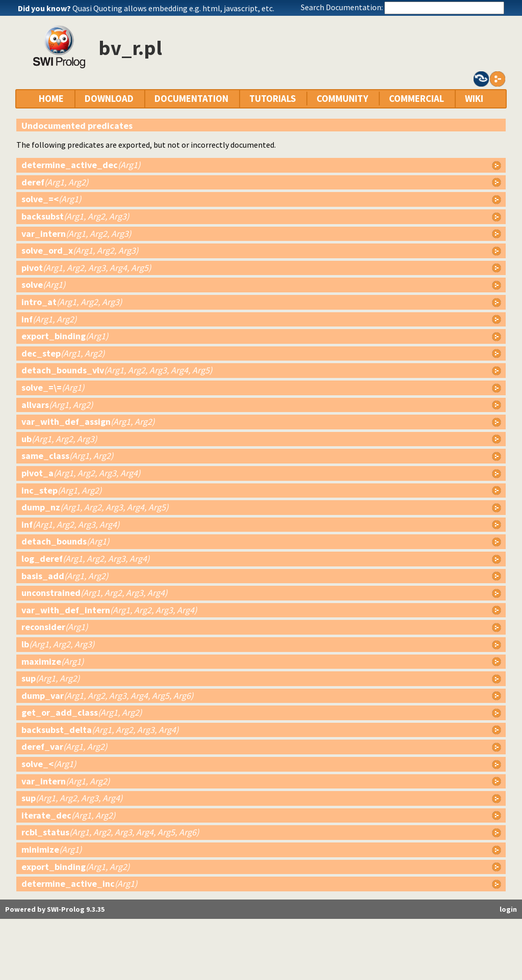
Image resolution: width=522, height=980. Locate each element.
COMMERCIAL (416, 99)
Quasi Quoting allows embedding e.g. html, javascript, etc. (173, 8)
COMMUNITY (342, 99)
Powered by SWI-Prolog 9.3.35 (55, 909)
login (508, 909)
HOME (51, 99)
